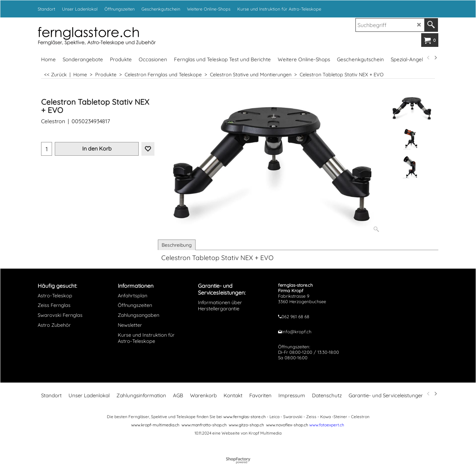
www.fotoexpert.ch (327, 425)
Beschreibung (177, 245)
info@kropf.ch (297, 332)
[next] (435, 58)
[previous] (428, 58)
